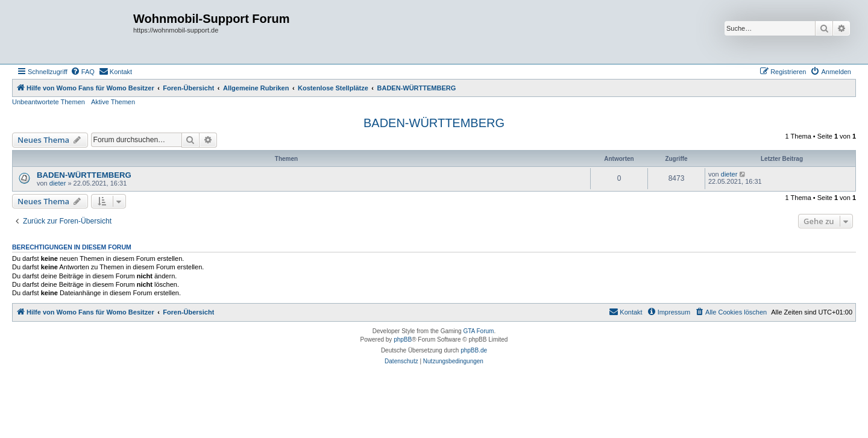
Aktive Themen (113, 102)
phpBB (403, 339)
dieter (58, 183)
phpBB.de (474, 350)
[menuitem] (83, 72)
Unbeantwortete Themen (49, 102)
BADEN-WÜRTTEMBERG (434, 123)
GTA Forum (478, 331)
